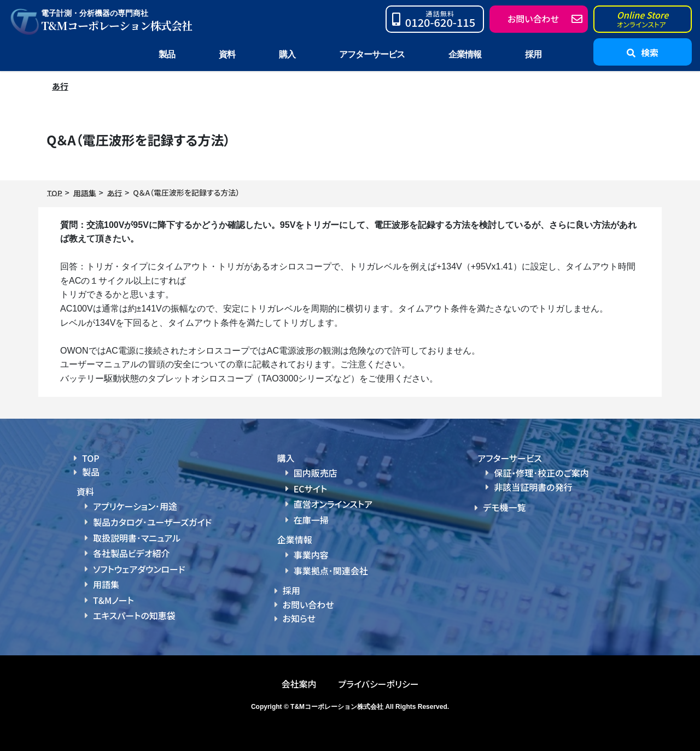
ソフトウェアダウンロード (139, 566)
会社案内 (299, 679)
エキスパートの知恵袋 (134, 611)
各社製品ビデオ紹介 (131, 551)
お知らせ (299, 614)
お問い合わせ (308, 601)
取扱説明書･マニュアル (137, 536)
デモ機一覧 (504, 507)
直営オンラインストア (333, 502)
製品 (91, 472)
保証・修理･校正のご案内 (541, 473)
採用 (533, 54)
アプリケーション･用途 (135, 506)
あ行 (61, 86)
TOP (91, 458)
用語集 (106, 580)
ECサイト (310, 488)
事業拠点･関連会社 (331, 567)
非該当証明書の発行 (533, 487)
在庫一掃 (311, 517)
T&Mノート (113, 596)
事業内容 (311, 551)
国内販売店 (316, 472)
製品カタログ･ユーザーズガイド (152, 521)
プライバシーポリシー (378, 679)
